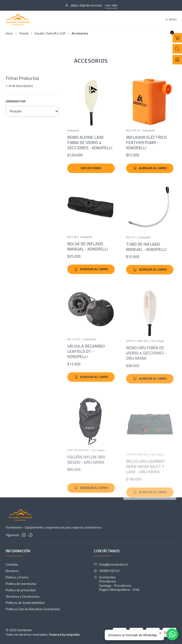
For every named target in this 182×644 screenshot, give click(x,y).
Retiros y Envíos (17, 577)
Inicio (9, 34)
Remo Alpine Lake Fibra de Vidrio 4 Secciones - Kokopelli (90, 143)
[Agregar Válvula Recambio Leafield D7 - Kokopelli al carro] (91, 399)
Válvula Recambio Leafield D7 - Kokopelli (86, 373)
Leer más (111, 5)
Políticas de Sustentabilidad (25, 603)
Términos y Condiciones (23, 596)
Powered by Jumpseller (65, 634)
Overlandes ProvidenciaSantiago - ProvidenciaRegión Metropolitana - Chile (117, 583)
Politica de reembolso (21, 584)
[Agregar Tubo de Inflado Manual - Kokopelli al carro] (150, 288)
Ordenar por (16, 101)
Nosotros (12, 571)
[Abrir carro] (177, 38)
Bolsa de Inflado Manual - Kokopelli (88, 258)
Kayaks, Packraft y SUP (50, 34)
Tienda (24, 34)
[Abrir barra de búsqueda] (177, 49)
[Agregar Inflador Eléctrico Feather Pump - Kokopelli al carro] (150, 168)
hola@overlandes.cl (111, 564)
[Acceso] (177, 60)
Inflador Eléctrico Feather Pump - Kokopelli (146, 143)
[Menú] (171, 19)
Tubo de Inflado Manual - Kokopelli (146, 265)
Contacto (12, 564)
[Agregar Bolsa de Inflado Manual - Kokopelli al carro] (91, 281)
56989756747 (107, 571)
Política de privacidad (21, 590)
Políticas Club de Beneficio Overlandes (33, 609)
